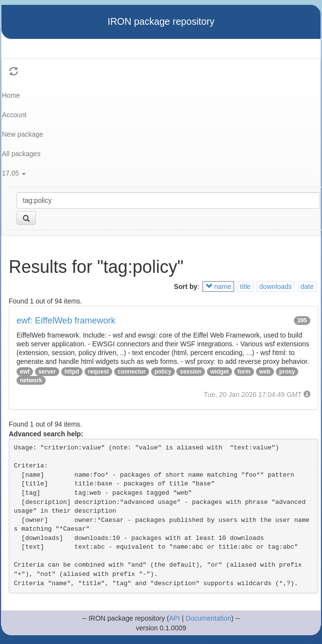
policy (163, 372)
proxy (287, 372)
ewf (25, 372)
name (218, 286)
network (31, 380)
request (98, 372)
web (265, 372)
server (47, 372)
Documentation (208, 618)
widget (220, 372)
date (307, 286)
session (191, 372)
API (175, 618)
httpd (72, 372)
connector (132, 372)
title (245, 286)
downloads (276, 286)
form (244, 372)
